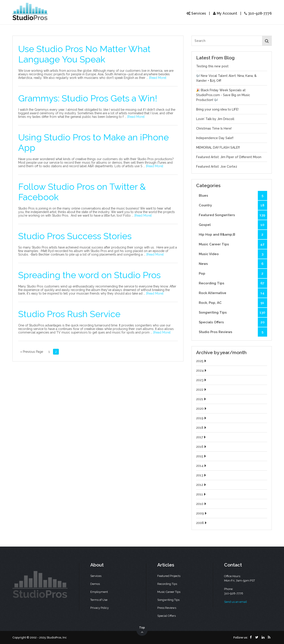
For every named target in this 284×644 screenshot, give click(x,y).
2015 (202, 456)
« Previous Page (32, 352)
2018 (202, 428)
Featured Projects (169, 576)
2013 (202, 475)
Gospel (233, 225)
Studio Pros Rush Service (69, 314)
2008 (202, 523)
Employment (99, 592)
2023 (202, 380)
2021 (202, 399)
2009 (202, 513)
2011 (201, 494)
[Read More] (158, 78)
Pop (233, 274)
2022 (202, 390)
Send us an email (236, 602)
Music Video (233, 254)
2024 (202, 370)
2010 (202, 504)
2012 (202, 485)
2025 (202, 361)
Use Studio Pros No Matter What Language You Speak (84, 54)
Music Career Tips (233, 244)
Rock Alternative (233, 293)
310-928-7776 (258, 13)
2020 (202, 409)
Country (233, 205)
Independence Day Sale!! (215, 138)
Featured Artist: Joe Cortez (217, 167)
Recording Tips (233, 283)
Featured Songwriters (233, 215)
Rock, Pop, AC (233, 303)
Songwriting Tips (233, 312)
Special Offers (167, 616)
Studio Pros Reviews (233, 332)
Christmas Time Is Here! (214, 128)
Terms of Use (99, 600)
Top (142, 630)
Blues (233, 196)
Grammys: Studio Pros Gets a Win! (88, 98)
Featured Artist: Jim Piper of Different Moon (229, 157)
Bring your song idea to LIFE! (217, 109)
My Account (225, 13)
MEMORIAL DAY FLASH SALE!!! (218, 147)
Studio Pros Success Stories (75, 236)
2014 (202, 466)
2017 (201, 437)
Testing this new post (212, 66)
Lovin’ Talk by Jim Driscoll (215, 119)
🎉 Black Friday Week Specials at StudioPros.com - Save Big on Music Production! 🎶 (223, 95)
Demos (95, 584)
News (233, 264)
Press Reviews (167, 608)
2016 (202, 447)
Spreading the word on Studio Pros (89, 275)
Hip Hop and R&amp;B (233, 235)
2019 (202, 418)
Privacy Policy (100, 608)
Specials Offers (233, 322)
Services (196, 13)
